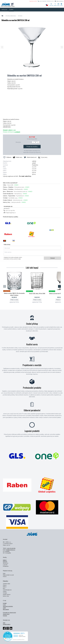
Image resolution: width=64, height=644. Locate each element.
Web (4, 623)
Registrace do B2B (33, 1)
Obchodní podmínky (8, 606)
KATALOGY (4, 10)
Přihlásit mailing (7, 624)
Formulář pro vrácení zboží (9, 613)
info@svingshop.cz (60, 1)
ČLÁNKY (11, 10)
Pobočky (5, 562)
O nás (4, 605)
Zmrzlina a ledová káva (11, 16)
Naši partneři (6, 609)
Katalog (5, 560)
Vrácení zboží (6, 614)
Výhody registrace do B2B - (17, 176)
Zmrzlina (20, 16)
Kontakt (5, 603)
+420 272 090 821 (43, 1)
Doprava (5, 616)
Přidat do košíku (32, 147)
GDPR (4, 608)
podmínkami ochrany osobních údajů (12, 259)
